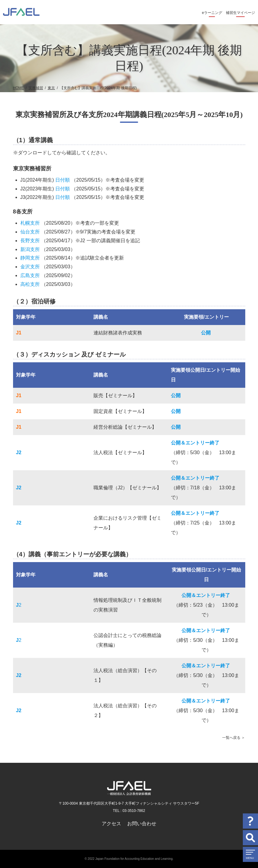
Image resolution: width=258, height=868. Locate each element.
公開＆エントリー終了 (195, 443)
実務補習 (36, 88)
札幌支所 (30, 223)
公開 (206, 333)
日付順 (63, 180)
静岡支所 (30, 258)
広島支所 (30, 275)
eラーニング (212, 13)
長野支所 (30, 241)
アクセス (111, 824)
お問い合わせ (142, 824)
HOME (19, 88)
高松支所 (30, 284)
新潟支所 (30, 249)
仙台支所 (30, 232)
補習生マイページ (240, 13)
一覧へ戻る (231, 738)
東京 (51, 88)
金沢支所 (30, 267)
